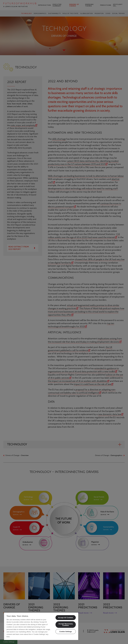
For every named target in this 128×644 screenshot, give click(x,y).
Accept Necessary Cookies (66, 625)
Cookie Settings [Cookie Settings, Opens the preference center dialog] (66, 632)
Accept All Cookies (66, 618)
